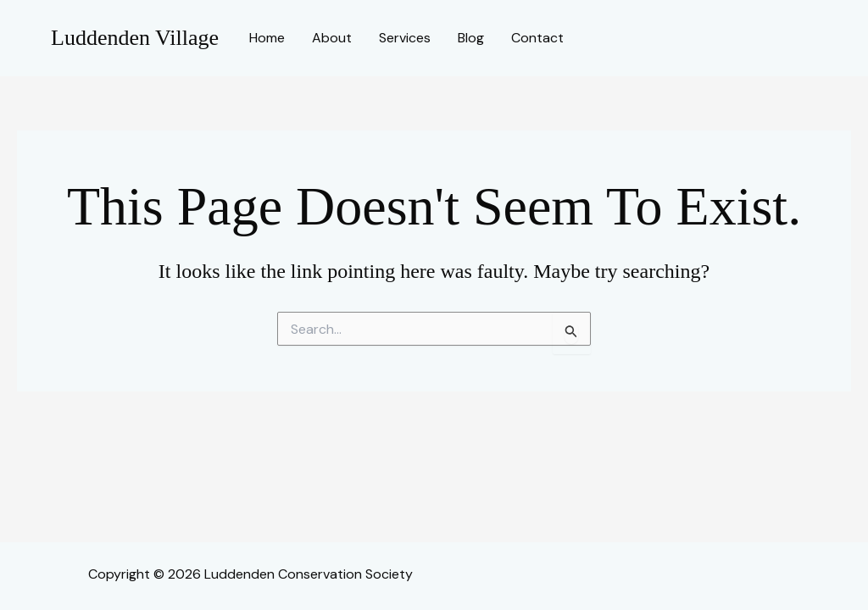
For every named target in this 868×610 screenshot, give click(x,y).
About (332, 38)
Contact (537, 38)
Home (267, 38)
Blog (471, 38)
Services (405, 38)
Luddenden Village (135, 38)
